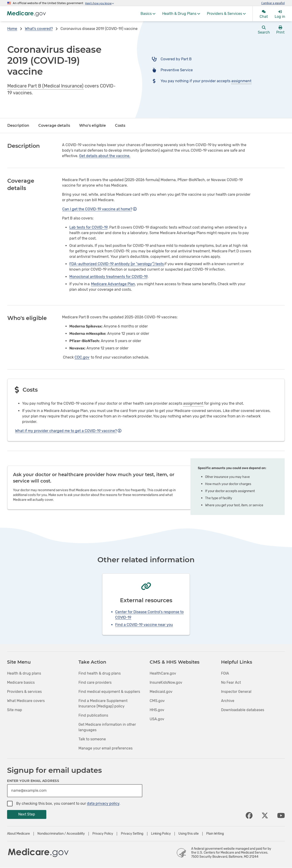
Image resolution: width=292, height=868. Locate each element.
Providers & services (24, 692)
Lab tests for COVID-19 (88, 227)
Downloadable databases (243, 710)
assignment (241, 81)
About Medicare (18, 834)
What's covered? (39, 29)
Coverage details (54, 125)
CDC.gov (82, 357)
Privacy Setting (132, 834)
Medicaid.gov (161, 692)
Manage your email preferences (106, 748)
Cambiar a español (273, 3)
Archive (228, 701)
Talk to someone (92, 739)
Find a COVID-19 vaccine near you (144, 625)
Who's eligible (93, 125)
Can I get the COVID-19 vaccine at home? (99, 209)
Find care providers (95, 682)
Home (12, 29)
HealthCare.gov (163, 673)
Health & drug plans (24, 673)
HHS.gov (157, 710)
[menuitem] (148, 14)
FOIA (225, 673)
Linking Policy (161, 834)
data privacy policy (103, 803)
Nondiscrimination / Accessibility (61, 834)
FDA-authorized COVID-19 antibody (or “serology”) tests (117, 264)
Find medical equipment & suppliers (109, 692)
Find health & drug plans (100, 673)
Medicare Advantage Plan (113, 284)
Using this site (189, 834)
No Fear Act (231, 682)
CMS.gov (157, 701)
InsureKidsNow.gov (166, 682)
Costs (120, 125)
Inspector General (236, 692)
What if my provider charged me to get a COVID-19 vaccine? (68, 431)
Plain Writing (215, 834)
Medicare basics (21, 682)
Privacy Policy (103, 834)
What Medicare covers (26, 701)
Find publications (93, 715)
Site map (15, 710)
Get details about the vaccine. (105, 156)
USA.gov (157, 719)
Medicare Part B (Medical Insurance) (45, 86)
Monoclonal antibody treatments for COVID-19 (108, 277)
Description (18, 125)
